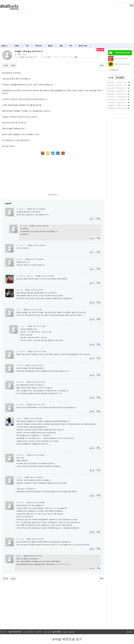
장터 (71, 46)
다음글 (13, 65)
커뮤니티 (38, 46)
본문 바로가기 (0, 0)
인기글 (111, 78)
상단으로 (129, 632)
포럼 (61, 46)
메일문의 (39, 632)
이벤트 (17, 46)
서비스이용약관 (28, 632)
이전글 (5, 65)
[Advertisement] (83, 22)
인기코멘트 (120, 78)
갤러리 (51, 46)
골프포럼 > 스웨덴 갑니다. (117, 82)
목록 (102, 65)
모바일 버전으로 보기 (67, 639)
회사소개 (3, 632)
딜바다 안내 (83, 46)
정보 (27, 46)
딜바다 (5, 46)
